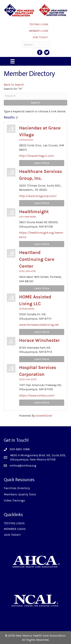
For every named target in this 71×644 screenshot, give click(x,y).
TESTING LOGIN (40, 24)
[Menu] (12, 61)
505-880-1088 (20, 449)
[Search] (36, 45)
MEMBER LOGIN (40, 31)
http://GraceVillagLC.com (37, 156)
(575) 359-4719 (27, 271)
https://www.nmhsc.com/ (37, 395)
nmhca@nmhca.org (23, 465)
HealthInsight (34, 212)
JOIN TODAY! (41, 37)
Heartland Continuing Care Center (37, 259)
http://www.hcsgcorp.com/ (38, 196)
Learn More (42, 163)
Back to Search (14, 85)
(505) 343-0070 (28, 379)
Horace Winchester (39, 340)
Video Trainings (14, 500)
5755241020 (26, 140)
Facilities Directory (17, 488)
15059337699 (27, 309)
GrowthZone (44, 416)
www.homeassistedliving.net (39, 325)
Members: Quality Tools (20, 494)
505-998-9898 (27, 217)
